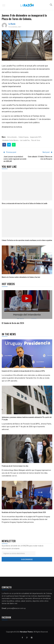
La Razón (12, 24)
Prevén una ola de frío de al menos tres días (15, 466)
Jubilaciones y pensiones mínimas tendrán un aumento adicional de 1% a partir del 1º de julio (27, 418)
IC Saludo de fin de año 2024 (13, 323)
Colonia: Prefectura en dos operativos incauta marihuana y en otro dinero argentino (27, 240)
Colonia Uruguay (23, 137)
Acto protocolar (12, 137)
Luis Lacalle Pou (25, 140)
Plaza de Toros (36, 140)
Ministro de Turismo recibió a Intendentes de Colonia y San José (21, 277)
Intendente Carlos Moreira (10, 140)
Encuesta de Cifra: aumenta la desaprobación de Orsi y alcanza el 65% (23, 371)
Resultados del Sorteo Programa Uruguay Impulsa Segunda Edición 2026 (24, 512)
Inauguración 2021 (36, 137)
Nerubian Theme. (27, 632)
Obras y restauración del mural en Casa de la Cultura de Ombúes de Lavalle (24, 203)
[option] (27, 308)
